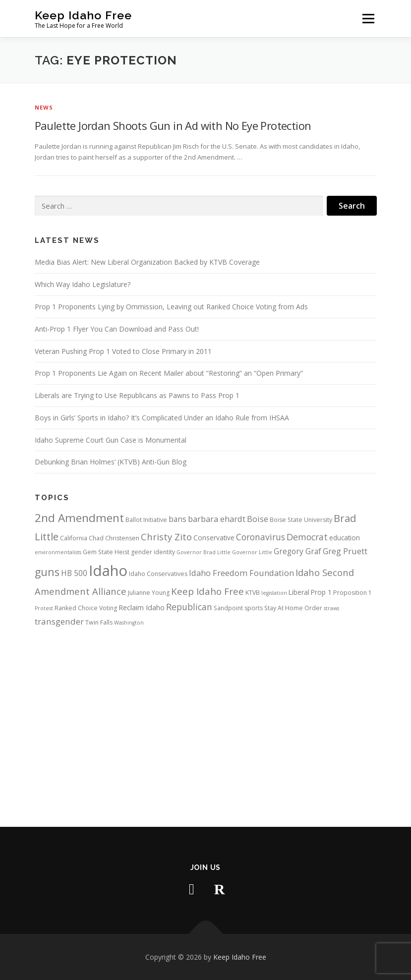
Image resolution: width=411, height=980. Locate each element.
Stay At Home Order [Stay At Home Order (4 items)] (293, 608)
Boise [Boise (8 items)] (258, 519)
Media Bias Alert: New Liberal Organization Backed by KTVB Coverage (147, 262)
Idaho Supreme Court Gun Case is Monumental (111, 440)
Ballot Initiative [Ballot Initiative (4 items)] (146, 520)
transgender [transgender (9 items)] (59, 621)
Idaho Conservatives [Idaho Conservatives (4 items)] (158, 574)
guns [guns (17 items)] (47, 572)
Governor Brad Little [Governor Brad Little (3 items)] (204, 552)
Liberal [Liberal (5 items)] (299, 592)
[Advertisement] (206, 718)
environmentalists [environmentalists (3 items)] (58, 552)
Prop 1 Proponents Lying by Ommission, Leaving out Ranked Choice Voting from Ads (171, 307)
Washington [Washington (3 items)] (129, 623)
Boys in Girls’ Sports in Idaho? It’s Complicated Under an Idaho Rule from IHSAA (162, 418)
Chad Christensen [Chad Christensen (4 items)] (114, 538)
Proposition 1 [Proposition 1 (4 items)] (352, 593)
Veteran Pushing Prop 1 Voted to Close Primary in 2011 (123, 351)
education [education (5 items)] (345, 538)
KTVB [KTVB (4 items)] (253, 593)
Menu (368, 18)
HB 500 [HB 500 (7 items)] (74, 573)
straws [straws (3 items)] (331, 608)
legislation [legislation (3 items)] (274, 593)
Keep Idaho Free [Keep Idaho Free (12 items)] (207, 591)
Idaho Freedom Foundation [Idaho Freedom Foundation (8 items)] (241, 573)
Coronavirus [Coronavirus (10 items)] (261, 537)
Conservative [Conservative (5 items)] (214, 538)
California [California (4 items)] (74, 538)
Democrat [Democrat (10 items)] (307, 537)
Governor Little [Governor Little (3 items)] (252, 552)
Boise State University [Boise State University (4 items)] (301, 520)
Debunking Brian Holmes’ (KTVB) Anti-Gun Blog (111, 462)
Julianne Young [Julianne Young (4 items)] (149, 593)
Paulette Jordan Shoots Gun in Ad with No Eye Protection (173, 125)
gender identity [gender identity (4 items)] (153, 552)
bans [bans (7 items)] (177, 519)
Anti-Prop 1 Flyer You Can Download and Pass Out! (117, 329)
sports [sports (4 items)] (254, 608)
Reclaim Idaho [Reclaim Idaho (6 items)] (142, 607)
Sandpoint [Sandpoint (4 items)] (228, 608)
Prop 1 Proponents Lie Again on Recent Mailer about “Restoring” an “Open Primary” (169, 373)
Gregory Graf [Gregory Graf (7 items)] (297, 551)
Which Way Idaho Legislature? (83, 284)
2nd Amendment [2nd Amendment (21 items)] (79, 518)
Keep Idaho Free (83, 15)
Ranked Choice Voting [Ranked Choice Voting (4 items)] (86, 608)
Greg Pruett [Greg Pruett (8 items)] (345, 551)
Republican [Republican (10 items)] (189, 607)
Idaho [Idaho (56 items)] (108, 571)
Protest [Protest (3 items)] (44, 608)
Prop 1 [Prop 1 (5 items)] (321, 592)
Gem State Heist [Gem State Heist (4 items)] (106, 552)
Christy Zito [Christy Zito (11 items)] (166, 537)
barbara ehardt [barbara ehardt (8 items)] (217, 519)
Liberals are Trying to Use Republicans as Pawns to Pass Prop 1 (137, 395)
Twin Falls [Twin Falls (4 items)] (99, 622)
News (44, 107)
